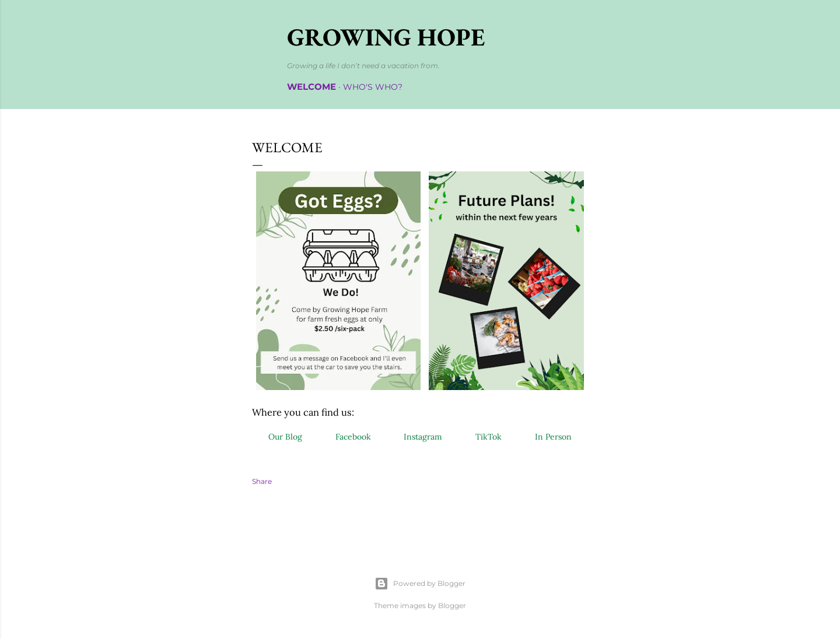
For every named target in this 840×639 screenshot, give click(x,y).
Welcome (311, 87)
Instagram (423, 437)
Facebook (353, 437)
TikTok (489, 437)
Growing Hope (386, 37)
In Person (553, 437)
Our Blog (285, 437)
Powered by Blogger (420, 584)
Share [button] (262, 481)
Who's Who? (373, 87)
